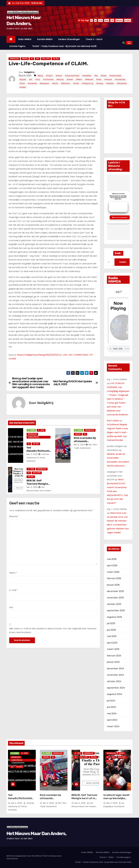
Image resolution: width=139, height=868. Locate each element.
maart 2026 (113, 572)
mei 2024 (112, 714)
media (128, 20)
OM (112, 20)
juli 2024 (111, 701)
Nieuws (25, 59)
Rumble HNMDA (45, 39)
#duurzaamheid (72, 76)
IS (92, 20)
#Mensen (89, 80)
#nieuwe (108, 80)
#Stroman (66, 83)
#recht (55, 83)
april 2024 (112, 720)
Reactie (14, 516)
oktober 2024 (114, 681)
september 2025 (116, 611)
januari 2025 (113, 662)
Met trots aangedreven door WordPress (24, 856)
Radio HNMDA (25, 39)
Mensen (119, 20)
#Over (22, 83)
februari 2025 (114, 656)
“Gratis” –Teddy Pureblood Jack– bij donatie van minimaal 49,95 (64, 46)
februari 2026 (114, 578)
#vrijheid (110, 83)
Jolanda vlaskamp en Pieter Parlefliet (38, 458)
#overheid (32, 83)
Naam (13, 573)
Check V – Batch (94, 39)
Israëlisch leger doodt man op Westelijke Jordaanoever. (116, 798)
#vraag (100, 83)
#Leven (70, 80)
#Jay (38, 80)
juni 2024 (111, 707)
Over (100, 20)
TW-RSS (56, 59)
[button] (124, 43)
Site (11, 607)
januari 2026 (113, 585)
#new (99, 80)
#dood (59, 76)
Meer (107, 20)
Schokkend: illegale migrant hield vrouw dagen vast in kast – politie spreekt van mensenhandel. (118, 432)
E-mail (13, 590)
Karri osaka (113, 421)
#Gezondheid (115, 76)
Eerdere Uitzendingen (69, 39)
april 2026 (112, 565)
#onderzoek (120, 80)
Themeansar (12, 859)
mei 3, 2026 (32, 454)
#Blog (40, 76)
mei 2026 (112, 559)
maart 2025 (113, 649)
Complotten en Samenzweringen (34, 437)
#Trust (76, 83)
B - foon (41, 430)
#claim (49, 76)
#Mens (79, 80)
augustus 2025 (114, 617)
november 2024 (115, 675)
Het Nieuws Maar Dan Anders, (36, 833)
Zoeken (123, 262)
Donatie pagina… (18, 46)
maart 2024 (113, 726)
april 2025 (112, 643)
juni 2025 (111, 630)
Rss (37, 59)
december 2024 (115, 669)
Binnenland (14, 59)
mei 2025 (112, 636)
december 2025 (115, 591)
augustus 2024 (115, 694)
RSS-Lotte (46, 59)
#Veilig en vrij (88, 83)
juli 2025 (111, 623)
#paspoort (44, 83)
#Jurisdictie (48, 80)
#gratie (23, 80)
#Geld (104, 76)
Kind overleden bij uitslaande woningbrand (85, 441)
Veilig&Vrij (29, 72)
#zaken (23, 87)
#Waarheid (122, 83)
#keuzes (60, 80)
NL (32, 59)
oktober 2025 (114, 604)
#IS (31, 80)
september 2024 (116, 688)
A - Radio (31, 430)
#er (96, 76)
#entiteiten (87, 76)
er (95, 20)
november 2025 (115, 598)
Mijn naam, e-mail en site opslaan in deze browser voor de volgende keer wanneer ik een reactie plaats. (53, 630)
